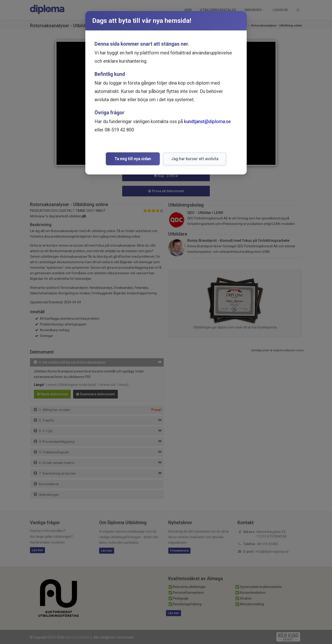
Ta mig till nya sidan (133, 159)
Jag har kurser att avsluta (194, 159)
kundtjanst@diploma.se (207, 121)
